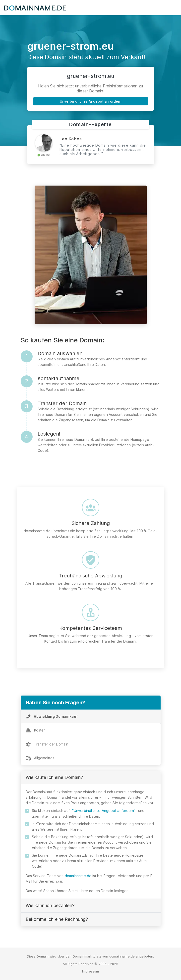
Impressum (91, 971)
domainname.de (78, 876)
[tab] (91, 717)
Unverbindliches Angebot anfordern (90, 101)
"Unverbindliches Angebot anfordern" (104, 811)
